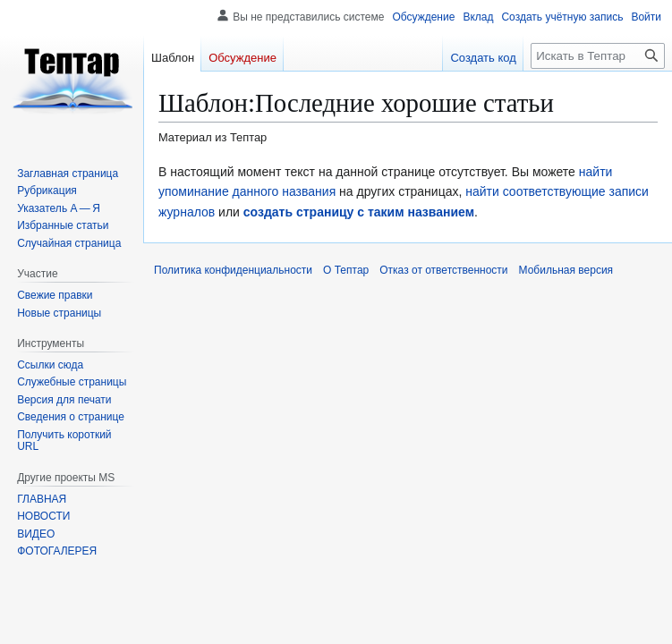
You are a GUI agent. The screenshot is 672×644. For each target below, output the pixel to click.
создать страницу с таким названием (359, 212)
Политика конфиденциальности (233, 270)
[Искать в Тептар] (598, 56)
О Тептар (346, 270)
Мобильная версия (566, 270)
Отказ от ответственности (443, 270)
